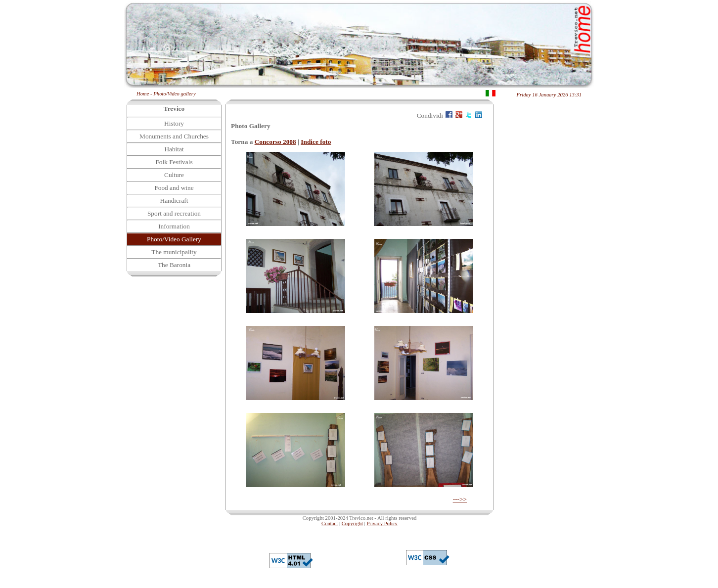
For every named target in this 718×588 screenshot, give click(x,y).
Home (143, 94)
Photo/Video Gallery (174, 239)
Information (174, 226)
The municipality (174, 252)
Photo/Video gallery (174, 94)
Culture (174, 175)
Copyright (352, 523)
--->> (460, 499)
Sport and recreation (174, 213)
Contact (330, 523)
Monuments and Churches (174, 136)
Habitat (174, 149)
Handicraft (174, 201)
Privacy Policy (382, 523)
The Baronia (174, 265)
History (174, 123)
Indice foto (316, 142)
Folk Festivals (174, 162)
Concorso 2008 (275, 142)
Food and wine (174, 188)
